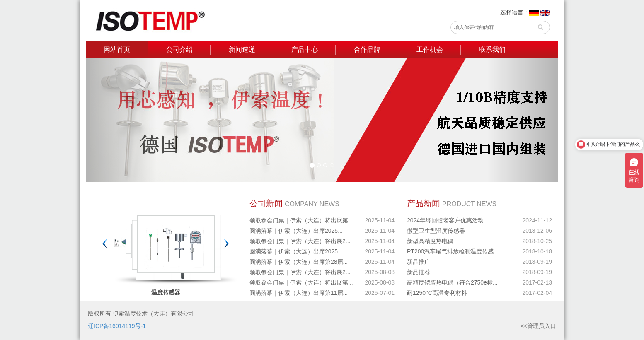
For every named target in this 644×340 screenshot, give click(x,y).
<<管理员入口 (538, 326)
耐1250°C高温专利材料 (437, 293)
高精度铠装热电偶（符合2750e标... (452, 282)
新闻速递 (242, 49)
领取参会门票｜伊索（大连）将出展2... (300, 241)
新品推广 (419, 262)
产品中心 (305, 49)
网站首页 (117, 49)
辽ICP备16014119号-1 (117, 326)
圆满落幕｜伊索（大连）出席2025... (296, 231)
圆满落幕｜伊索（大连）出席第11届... (299, 293)
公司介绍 (179, 49)
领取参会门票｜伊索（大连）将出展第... (301, 220)
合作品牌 (367, 49)
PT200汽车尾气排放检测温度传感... (453, 251)
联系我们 (492, 49)
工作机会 (430, 49)
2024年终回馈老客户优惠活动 (445, 220)
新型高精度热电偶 (430, 241)
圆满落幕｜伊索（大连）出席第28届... (299, 262)
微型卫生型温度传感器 (436, 231)
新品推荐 (419, 272)
